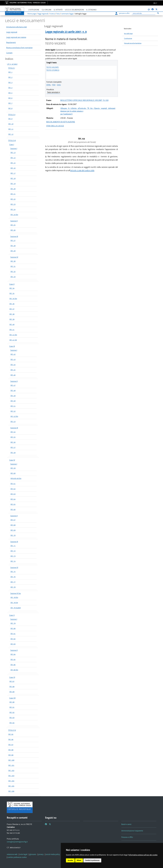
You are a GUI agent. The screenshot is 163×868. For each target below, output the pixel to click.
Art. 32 (13, 271)
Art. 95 (11, 734)
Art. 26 (13, 230)
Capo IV (12, 460)
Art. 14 (13, 158)
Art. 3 (10, 82)
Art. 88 (12, 687)
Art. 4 (10, 88)
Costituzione (128, 38)
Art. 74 (13, 561)
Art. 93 (12, 718)
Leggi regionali (12, 32)
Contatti (9, 53)
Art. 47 (13, 385)
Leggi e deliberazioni (74, 10)
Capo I (12, 145)
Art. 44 (13, 365)
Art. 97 (11, 745)
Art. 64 (13, 499)
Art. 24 (13, 209)
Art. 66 (13, 509)
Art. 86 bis (14, 670)
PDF (54, 85)
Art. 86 (13, 665)
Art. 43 (13, 359)
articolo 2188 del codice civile (82, 170)
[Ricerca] (144, 13)
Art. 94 (12, 723)
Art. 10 (11, 124)
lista (58, 14)
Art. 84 (13, 654)
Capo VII (12, 698)
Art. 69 (13, 530)
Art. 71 (13, 546)
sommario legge (67, 14)
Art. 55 (13, 437)
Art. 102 (11, 770)
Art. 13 (13, 152)
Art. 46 (13, 375)
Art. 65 (13, 504)
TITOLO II (12, 115)
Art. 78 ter (14, 603)
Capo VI (12, 677)
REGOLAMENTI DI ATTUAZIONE (61, 122)
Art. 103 (11, 776)
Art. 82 (13, 639)
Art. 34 (12, 288)
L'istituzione (34, 10)
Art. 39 (12, 319)
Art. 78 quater (16, 608)
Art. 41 (12, 330)
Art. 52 (13, 411)
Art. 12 (11, 134)
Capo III (12, 346)
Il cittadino (91, 10)
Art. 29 (13, 251)
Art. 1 (10, 72)
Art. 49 (13, 396)
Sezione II (14, 221)
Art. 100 (11, 760)
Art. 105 (11, 786)
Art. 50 (13, 401)
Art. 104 (11, 781)
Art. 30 (13, 261)
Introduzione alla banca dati (17, 27)
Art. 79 (13, 623)
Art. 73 (13, 556)
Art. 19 (13, 184)
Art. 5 (10, 93)
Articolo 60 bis (16, 478)
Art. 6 (10, 98)
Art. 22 (13, 199)
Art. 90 (12, 702)
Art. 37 (12, 309)
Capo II (12, 284)
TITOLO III (12, 141)
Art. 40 (12, 324)
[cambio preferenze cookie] (17, 857)
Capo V (12, 615)
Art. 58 (13, 453)
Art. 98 (11, 750)
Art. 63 (13, 494)
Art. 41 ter (13, 340)
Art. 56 (13, 442)
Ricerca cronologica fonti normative (19, 48)
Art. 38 (12, 314)
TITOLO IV (12, 730)
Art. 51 (13, 406)
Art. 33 (13, 277)
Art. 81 (13, 634)
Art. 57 (13, 447)
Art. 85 (13, 659)
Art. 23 (13, 204)
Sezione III (14, 236)
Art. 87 (12, 681)
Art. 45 (13, 370)
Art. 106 (11, 791)
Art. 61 (13, 484)
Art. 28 (13, 246)
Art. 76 (13, 577)
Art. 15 (13, 163)
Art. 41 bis (13, 335)
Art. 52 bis (14, 416)
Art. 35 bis (13, 299)
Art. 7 (10, 103)
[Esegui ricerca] (158, 13)
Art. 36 (12, 304)
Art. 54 (13, 432)
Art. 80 (13, 628)
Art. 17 (13, 173)
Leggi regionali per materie (16, 37)
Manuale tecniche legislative (133, 43)
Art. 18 (13, 178)
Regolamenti (11, 42)
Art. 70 (13, 535)
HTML (49, 85)
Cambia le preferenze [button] (92, 860)
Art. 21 (13, 194)
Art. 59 (13, 468)
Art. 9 (10, 119)
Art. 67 (13, 520)
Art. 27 (13, 240)
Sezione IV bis (16, 593)
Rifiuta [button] (79, 860)
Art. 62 (13, 489)
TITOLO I (12, 68)
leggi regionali (43, 14)
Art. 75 (13, 572)
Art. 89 (12, 692)
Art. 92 (12, 712)
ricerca (52, 14)
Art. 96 (11, 739)
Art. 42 (13, 354)
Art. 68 (13, 525)
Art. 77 (13, 582)
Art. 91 (12, 707)
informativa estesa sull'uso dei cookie (143, 855)
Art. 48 (13, 390)
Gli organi (46, 10)
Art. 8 (10, 108)
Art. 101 (11, 765)
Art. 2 (10, 77)
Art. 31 (13, 266)
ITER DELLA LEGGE (55, 126)
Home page (32, 14)
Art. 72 (13, 551)
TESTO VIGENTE (53, 67)
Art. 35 (12, 293)
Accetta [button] (70, 860)
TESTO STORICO (53, 70)
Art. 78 (13, 587)
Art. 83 (13, 644)
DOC (59, 85)
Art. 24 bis (14, 215)
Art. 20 (13, 189)
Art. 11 (11, 129)
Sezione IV (14, 257)
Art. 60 (13, 473)
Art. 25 (13, 225)
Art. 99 (11, 755)
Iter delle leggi (128, 34)
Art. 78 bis (14, 597)
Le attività (58, 10)
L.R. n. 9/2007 (12, 64)
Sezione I (14, 149)
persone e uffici (122, 13)
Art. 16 (13, 168)
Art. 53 (13, 421)
